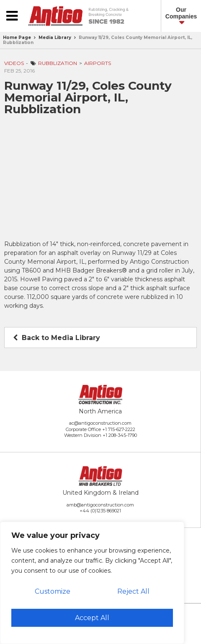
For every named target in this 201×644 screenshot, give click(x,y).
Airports (98, 63)
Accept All (92, 618)
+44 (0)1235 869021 (100, 511)
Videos (14, 63)
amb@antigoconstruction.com (100, 505)
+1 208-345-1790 (120, 435)
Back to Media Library (57, 338)
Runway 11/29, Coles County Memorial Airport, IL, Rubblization (98, 40)
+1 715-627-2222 (119, 429)
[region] (92, 583)
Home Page (17, 38)
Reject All (133, 591)
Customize (53, 591)
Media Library (55, 38)
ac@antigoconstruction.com (100, 423)
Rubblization (58, 63)
